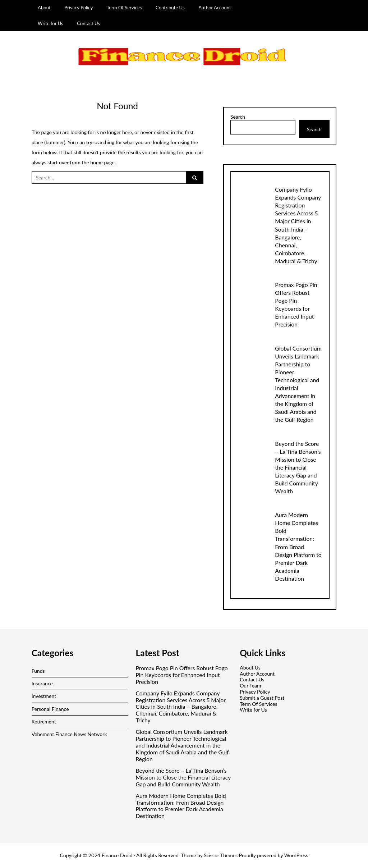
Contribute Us (170, 8)
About (44, 8)
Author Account (215, 8)
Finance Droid (117, 855)
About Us (250, 668)
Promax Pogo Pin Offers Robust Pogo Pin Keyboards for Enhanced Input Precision (181, 675)
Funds (38, 671)
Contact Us (88, 23)
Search (238, 117)
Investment (44, 696)
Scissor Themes (221, 855)
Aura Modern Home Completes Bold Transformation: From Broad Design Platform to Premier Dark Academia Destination (298, 546)
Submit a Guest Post (262, 698)
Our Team (250, 686)
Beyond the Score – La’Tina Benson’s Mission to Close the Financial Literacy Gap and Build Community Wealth (298, 467)
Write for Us (50, 23)
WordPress (296, 855)
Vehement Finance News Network (69, 734)
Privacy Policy (79, 8)
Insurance (42, 683)
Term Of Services (124, 8)
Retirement (44, 721)
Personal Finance (50, 709)
